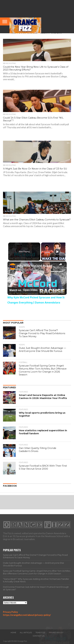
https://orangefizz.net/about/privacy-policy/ (27, 615)
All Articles (26, 633)
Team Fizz (40, 633)
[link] (13, 267)
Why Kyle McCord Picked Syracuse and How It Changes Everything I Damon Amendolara (37, 266)
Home (13, 633)
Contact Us (39, 636)
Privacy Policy (10, 612)
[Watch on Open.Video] (23, 290)
